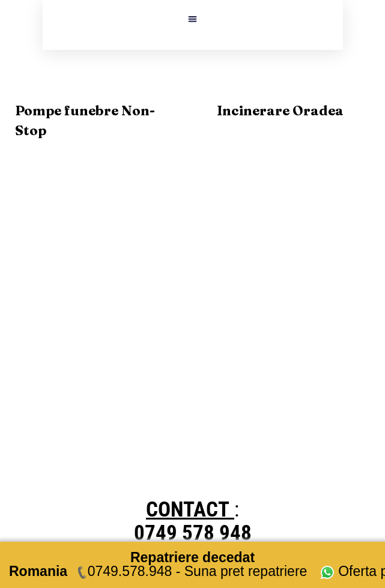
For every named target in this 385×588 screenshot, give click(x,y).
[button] (192, 19)
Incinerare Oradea (280, 111)
